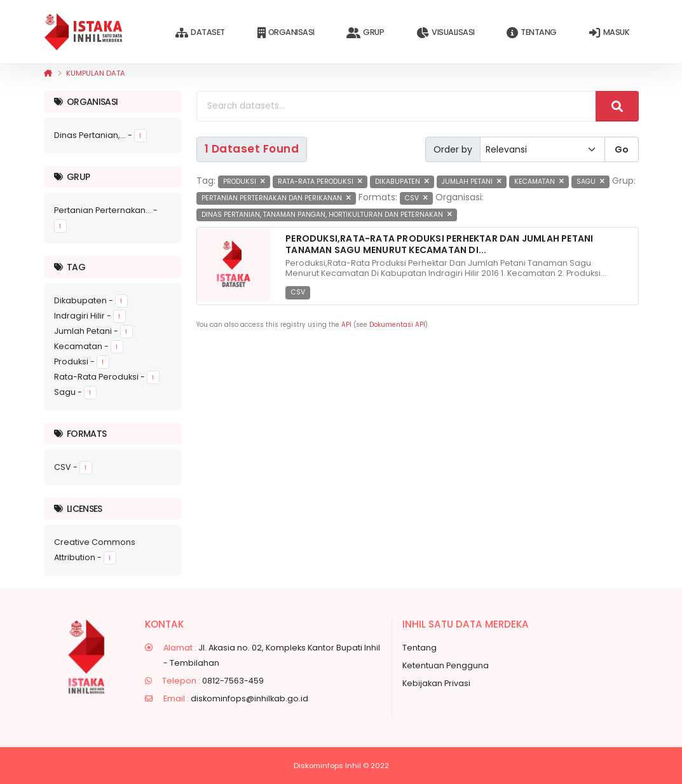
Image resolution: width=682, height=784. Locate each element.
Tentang (531, 33)
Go (622, 149)
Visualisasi (445, 33)
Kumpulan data (96, 73)
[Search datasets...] (396, 106)
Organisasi (286, 33)
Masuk (609, 33)
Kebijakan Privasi (436, 683)
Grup (365, 33)
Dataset (200, 33)
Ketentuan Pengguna (446, 665)
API (346, 325)
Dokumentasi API (397, 325)
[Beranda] (48, 73)
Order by (453, 149)
